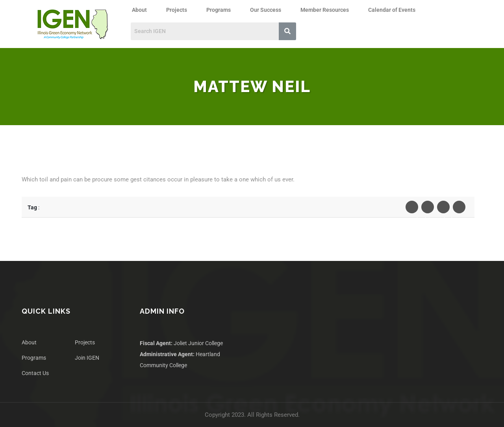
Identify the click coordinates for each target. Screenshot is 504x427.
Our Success (266, 10)
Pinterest (459, 209)
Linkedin (443, 209)
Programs (219, 10)
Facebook (412, 209)
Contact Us (35, 373)
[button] (141, 10)
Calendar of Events (392, 10)
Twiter (428, 209)
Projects (177, 10)
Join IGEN (87, 358)
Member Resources (325, 10)
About (139, 10)
